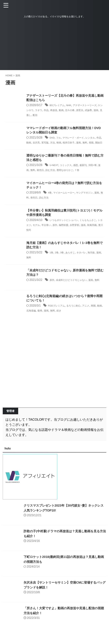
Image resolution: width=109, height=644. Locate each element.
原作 (71, 231)
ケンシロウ (38, 111)
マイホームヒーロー (67, 199)
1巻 (52, 259)
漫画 (44, 115)
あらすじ (74, 259)
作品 (60, 111)
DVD (53, 138)
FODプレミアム (58, 315)
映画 (77, 143)
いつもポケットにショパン (67, 227)
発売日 (50, 176)
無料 (34, 148)
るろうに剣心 (79, 315)
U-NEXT (55, 171)
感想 (81, 171)
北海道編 (44, 320)
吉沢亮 (50, 143)
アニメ (94, 315)
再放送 (69, 111)
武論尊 (35, 115)
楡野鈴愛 (81, 231)
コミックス (69, 171)
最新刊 (90, 171)
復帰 (54, 320)
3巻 (64, 259)
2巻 (58, 259)
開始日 (50, 148)
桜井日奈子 (88, 143)
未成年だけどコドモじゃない (76, 287)
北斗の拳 (88, 111)
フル (60, 138)
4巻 (50, 199)
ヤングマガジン (92, 199)
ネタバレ (87, 259)
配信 (62, 115)
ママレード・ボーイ (78, 138)
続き (77, 320)
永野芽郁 (94, 231)
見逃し (53, 115)
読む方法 (62, 176)
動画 (78, 111)
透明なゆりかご (79, 176)
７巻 (94, 176)
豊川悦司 (53, 236)
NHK (73, 106)
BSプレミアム (59, 106)
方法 (69, 143)
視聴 (41, 148)
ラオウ (51, 111)
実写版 (60, 143)
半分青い (60, 231)
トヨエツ (37, 231)
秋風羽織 (40, 236)
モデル (49, 231)
